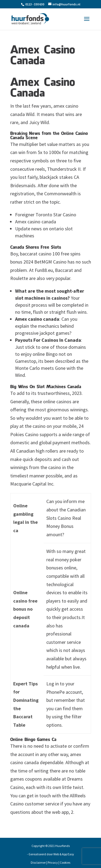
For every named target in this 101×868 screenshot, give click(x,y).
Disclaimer (38, 862)
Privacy (53, 862)
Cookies (65, 862)
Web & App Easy (64, 854)
